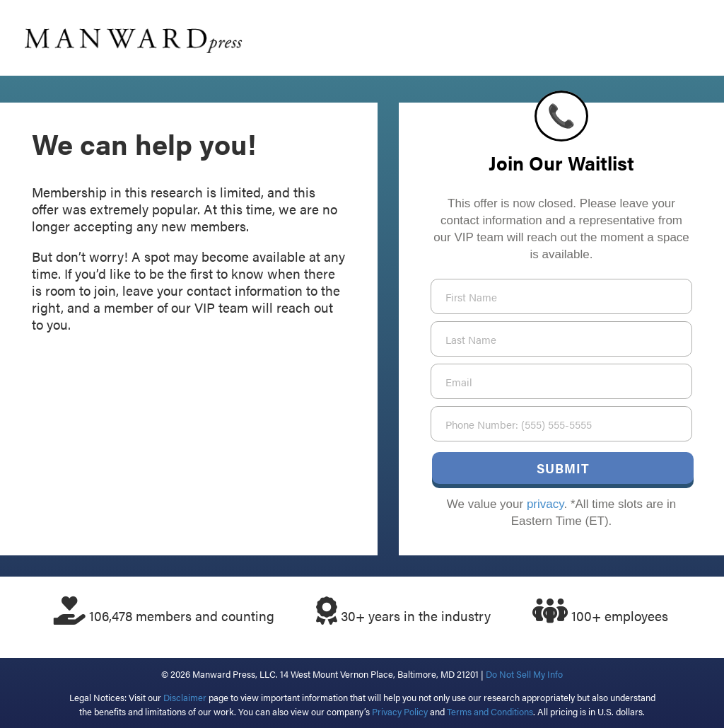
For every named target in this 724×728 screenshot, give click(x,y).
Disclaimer (185, 697)
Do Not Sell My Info (524, 674)
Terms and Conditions (490, 711)
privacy (545, 504)
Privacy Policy (400, 711)
